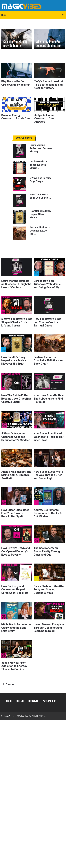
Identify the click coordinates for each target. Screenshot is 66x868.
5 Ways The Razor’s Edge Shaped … (40, 179)
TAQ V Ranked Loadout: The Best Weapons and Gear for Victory (49, 85)
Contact (20, 700)
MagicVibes (23, 715)
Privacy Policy (50, 700)
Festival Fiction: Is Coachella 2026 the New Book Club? (48, 360)
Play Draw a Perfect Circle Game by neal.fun (16, 83)
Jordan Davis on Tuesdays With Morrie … (39, 164)
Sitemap (6, 715)
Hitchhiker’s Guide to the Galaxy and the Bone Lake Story (16, 626)
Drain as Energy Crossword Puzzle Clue (16, 117)
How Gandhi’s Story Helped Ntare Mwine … (40, 214)
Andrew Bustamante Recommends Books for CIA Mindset (49, 512)
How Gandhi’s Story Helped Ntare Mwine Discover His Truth (14, 360)
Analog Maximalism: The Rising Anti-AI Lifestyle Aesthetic (16, 474)
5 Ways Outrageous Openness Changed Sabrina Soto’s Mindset (15, 436)
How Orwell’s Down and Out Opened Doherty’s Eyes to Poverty (16, 550)
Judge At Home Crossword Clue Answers (44, 118)
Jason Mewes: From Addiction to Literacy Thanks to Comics (14, 665)
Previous (8, 683)
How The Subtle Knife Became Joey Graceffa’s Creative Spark (16, 398)
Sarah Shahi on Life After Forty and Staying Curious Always (49, 588)
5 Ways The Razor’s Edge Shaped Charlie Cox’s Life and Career (17, 322)
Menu (4, 15)
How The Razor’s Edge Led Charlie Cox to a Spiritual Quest (47, 322)
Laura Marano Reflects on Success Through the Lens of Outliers (16, 284)
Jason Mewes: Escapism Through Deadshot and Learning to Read (49, 626)
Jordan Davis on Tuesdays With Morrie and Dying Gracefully (47, 284)
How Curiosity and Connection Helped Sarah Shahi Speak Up (15, 588)
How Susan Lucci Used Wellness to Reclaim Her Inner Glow (49, 436)
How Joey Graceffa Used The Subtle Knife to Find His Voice (49, 398)
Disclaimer (33, 700)
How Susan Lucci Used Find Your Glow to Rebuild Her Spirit (15, 512)
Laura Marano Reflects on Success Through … (41, 148)
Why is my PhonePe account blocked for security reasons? (48, 46)
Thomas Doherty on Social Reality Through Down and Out (47, 550)
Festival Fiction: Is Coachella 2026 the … (40, 230)
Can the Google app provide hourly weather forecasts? (16, 46)
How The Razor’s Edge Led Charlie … (40, 196)
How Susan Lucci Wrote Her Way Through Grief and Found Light (48, 474)
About (9, 700)
